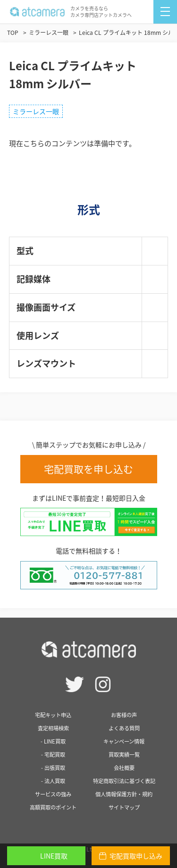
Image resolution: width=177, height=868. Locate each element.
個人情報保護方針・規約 (124, 794)
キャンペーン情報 (124, 741)
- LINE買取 (53, 741)
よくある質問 (124, 728)
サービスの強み (53, 794)
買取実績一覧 (124, 755)
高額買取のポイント (53, 807)
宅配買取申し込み (131, 856)
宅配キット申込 (53, 715)
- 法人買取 (53, 781)
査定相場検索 (53, 728)
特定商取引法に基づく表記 (124, 781)
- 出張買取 (53, 768)
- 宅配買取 (53, 755)
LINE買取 (46, 856)
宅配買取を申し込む (88, 469)
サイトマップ (124, 807)
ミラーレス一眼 (36, 111)
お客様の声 (124, 715)
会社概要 (124, 768)
